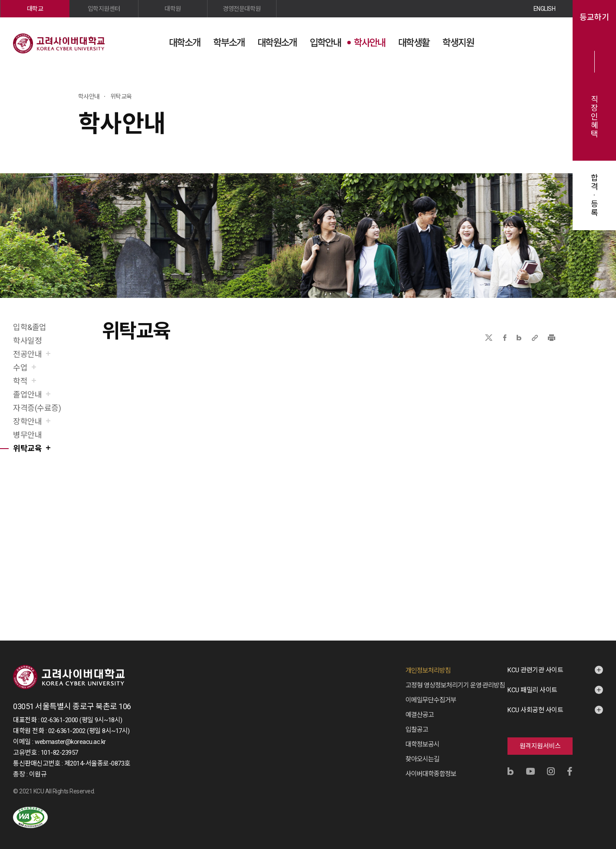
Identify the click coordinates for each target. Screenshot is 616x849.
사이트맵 (549, 42)
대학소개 (184, 43)
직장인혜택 (595, 117)
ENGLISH (545, 9)
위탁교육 (27, 448)
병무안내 (27, 435)
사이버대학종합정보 (431, 774)
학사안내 (369, 43)
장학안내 (27, 421)
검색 (527, 42)
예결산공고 (420, 715)
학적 (20, 381)
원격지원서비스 (540, 746)
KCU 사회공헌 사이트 (535, 710)
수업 (20, 368)
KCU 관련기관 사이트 (535, 670)
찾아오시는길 (422, 759)
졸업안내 (27, 395)
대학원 (173, 9)
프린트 (552, 338)
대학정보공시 (422, 744)
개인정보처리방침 (428, 671)
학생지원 (458, 43)
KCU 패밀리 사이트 (532, 690)
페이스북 (505, 338)
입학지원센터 (104, 9)
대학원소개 (277, 43)
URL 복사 (535, 338)
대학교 (35, 9)
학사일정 (27, 341)
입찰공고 (417, 730)
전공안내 (27, 354)
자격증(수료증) (37, 408)
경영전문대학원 (242, 9)
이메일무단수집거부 (431, 700)
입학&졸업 (30, 327)
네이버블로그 (519, 338)
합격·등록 (595, 195)
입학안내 (325, 43)
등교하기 (594, 17)
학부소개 (229, 43)
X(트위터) (489, 338)
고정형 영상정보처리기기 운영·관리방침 (455, 685)
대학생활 (414, 43)
